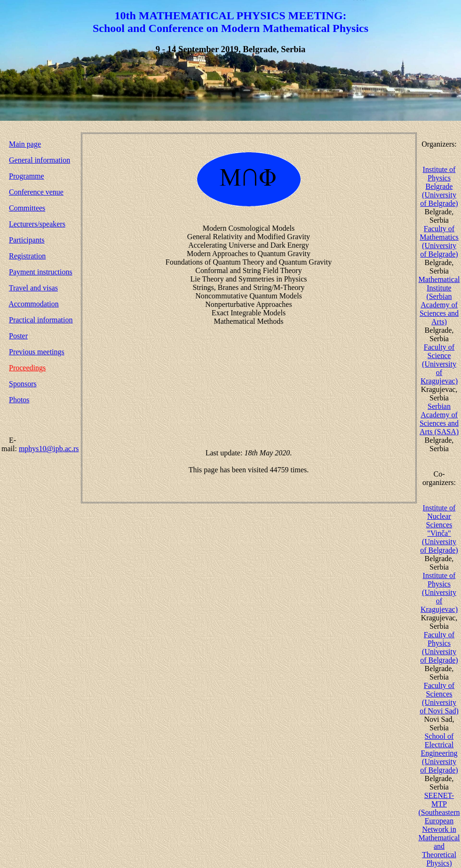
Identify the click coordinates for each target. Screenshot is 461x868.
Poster (18, 336)
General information (40, 160)
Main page (25, 144)
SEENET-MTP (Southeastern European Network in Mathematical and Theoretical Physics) (439, 829)
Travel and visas (33, 288)
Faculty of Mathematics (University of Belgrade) (439, 241)
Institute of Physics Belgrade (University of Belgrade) (439, 186)
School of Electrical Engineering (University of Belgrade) (439, 753)
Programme (27, 176)
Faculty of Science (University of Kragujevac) (439, 364)
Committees (27, 208)
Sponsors (23, 384)
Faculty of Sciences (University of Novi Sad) (439, 698)
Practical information (41, 320)
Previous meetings (37, 352)
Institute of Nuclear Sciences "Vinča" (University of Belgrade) (439, 529)
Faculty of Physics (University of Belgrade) (439, 647)
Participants (27, 240)
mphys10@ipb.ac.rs (49, 449)
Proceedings (27, 368)
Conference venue (36, 192)
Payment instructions (41, 272)
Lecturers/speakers (37, 224)
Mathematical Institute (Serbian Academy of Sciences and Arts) (439, 301)
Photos (19, 400)
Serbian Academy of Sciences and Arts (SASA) (439, 419)
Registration (27, 256)
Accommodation (34, 304)
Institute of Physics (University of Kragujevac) (439, 592)
